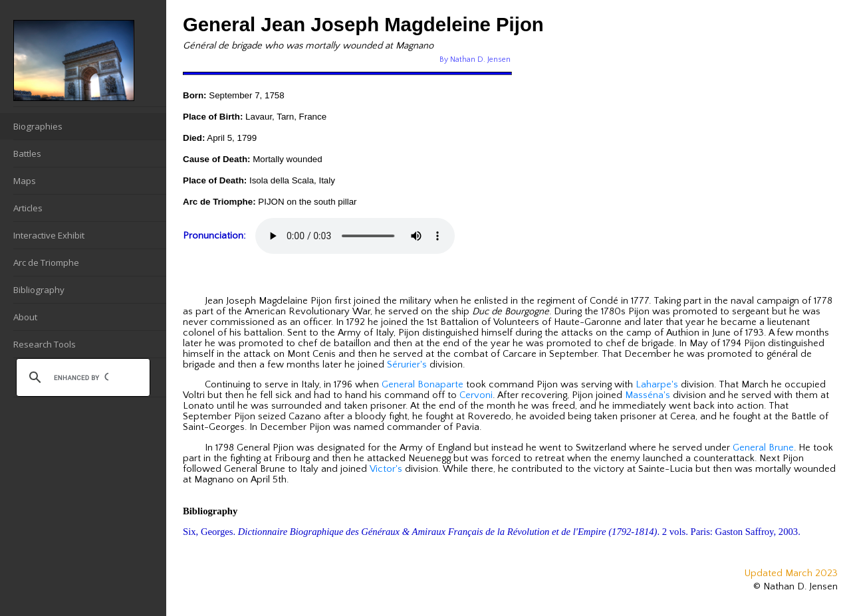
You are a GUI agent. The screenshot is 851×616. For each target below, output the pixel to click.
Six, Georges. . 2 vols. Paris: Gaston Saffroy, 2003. (492, 532)
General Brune (763, 448)
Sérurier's (407, 365)
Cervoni (476, 395)
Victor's (386, 469)
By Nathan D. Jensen (475, 59)
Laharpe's (657, 385)
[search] (81, 377)
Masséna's (648, 395)
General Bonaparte (423, 385)
